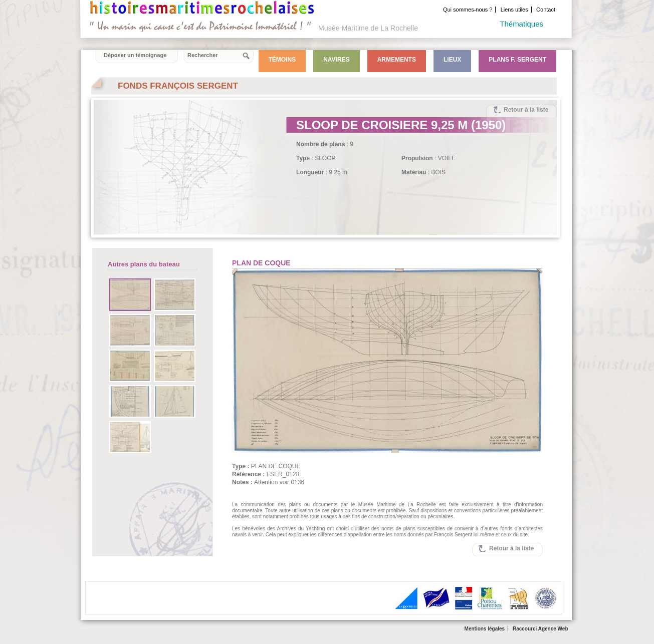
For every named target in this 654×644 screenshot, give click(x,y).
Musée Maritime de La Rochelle (368, 28)
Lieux (452, 60)
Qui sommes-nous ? (468, 10)
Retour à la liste (526, 110)
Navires (336, 60)
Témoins (282, 60)
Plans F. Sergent (517, 60)
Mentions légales (485, 629)
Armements (397, 60)
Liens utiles (514, 10)
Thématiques (521, 24)
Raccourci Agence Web (540, 629)
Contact (546, 10)
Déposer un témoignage (135, 55)
